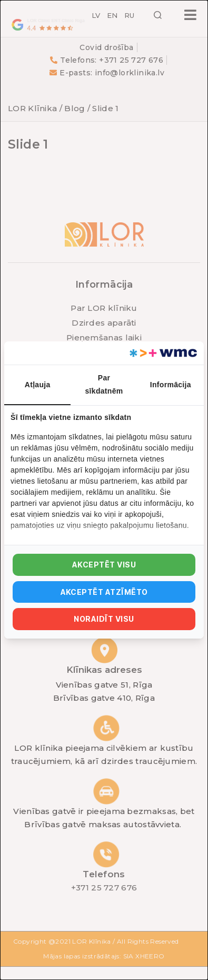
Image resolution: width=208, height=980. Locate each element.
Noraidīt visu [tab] (104, 619)
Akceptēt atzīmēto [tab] (104, 592)
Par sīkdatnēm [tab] (104, 384)
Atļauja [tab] (38, 385)
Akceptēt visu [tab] (104, 565)
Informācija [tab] (171, 385)
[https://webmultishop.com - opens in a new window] (162, 353)
